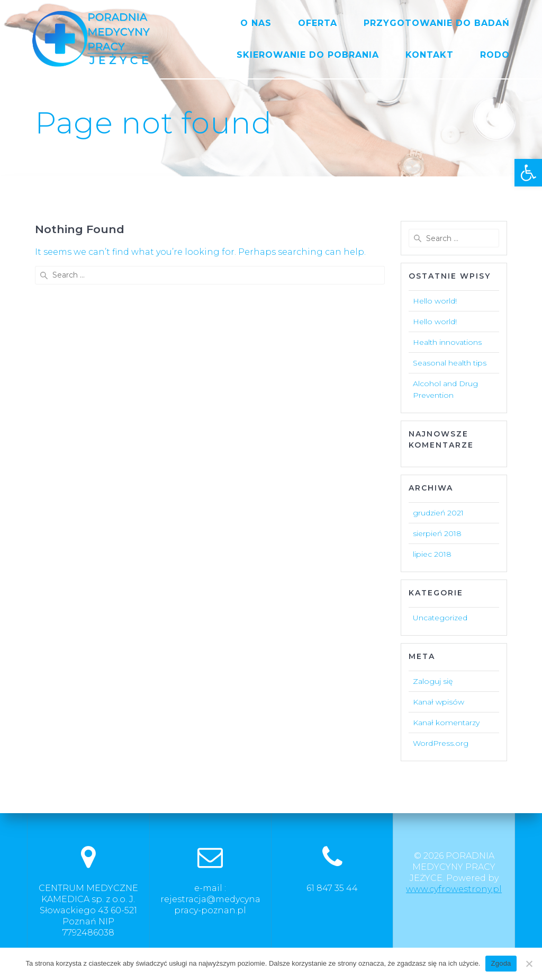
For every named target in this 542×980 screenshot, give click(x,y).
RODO (495, 55)
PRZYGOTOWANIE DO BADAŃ (437, 23)
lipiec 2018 (432, 554)
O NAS (256, 23)
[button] (528, 173)
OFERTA (318, 23)
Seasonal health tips (450, 363)
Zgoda (501, 963)
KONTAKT (430, 55)
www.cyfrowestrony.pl (454, 889)
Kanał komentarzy (446, 723)
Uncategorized (440, 618)
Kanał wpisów (439, 702)
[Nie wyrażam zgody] (529, 964)
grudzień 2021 (438, 513)
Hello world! (435, 301)
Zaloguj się (433, 681)
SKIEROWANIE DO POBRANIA (308, 55)
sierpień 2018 (437, 533)
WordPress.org (441, 743)
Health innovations (447, 342)
